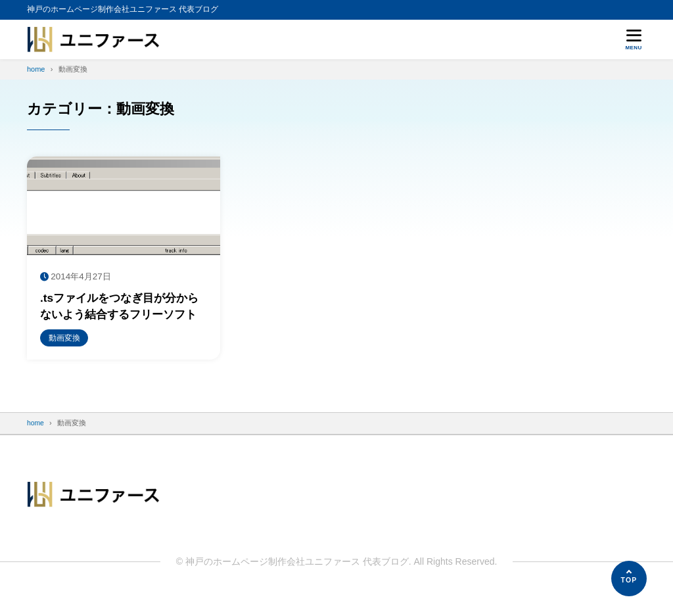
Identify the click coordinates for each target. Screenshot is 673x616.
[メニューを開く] (634, 39)
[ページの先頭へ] (629, 579)
